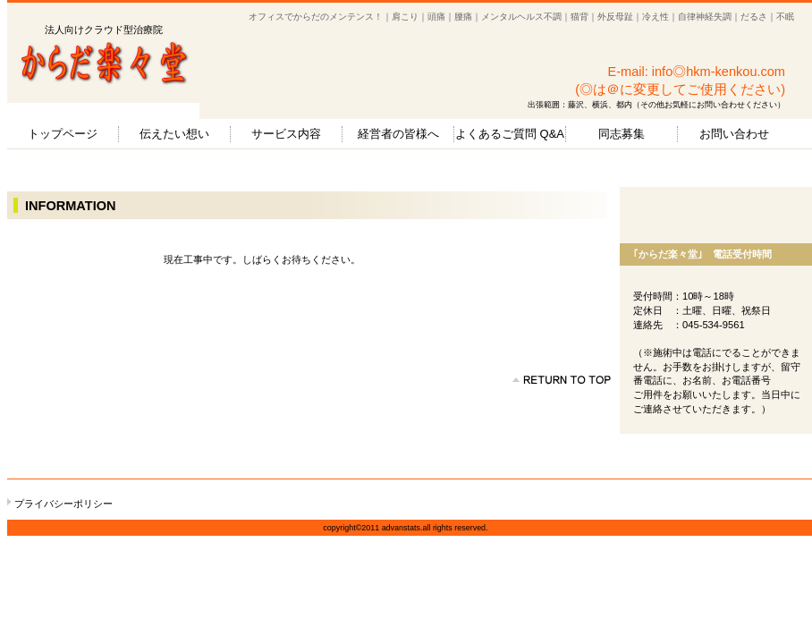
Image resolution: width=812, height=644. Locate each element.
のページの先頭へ (562, 380)
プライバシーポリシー (63, 504)
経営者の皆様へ (398, 134)
